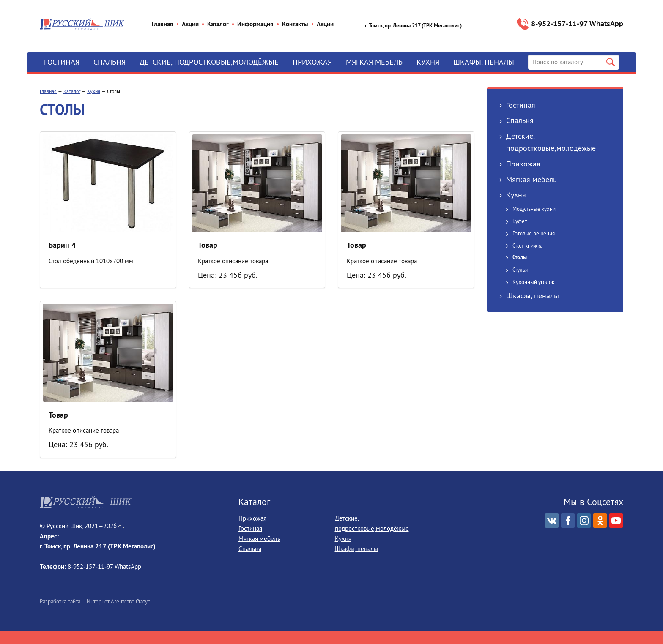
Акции (190, 24)
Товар (208, 245)
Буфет (520, 221)
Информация (255, 24)
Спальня (110, 62)
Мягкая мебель (374, 62)
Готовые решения (534, 233)
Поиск (611, 62)
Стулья (520, 270)
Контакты (295, 24)
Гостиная (62, 62)
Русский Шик (82, 24)
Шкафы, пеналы (484, 62)
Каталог (218, 24)
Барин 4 (62, 245)
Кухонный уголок (533, 282)
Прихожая (312, 62)
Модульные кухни (534, 209)
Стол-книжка (527, 246)
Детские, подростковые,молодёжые (209, 62)
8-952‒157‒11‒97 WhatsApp (577, 23)
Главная (163, 24)
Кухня (428, 62)
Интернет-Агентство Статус (118, 601)
